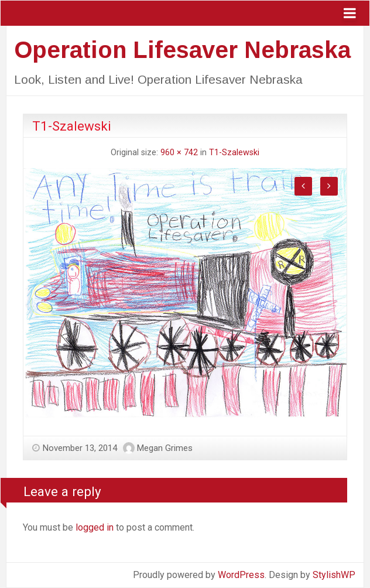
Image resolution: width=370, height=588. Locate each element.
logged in (95, 527)
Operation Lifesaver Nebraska (182, 50)
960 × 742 (179, 153)
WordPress (241, 575)
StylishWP (334, 575)
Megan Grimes (165, 448)
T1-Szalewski (234, 153)
